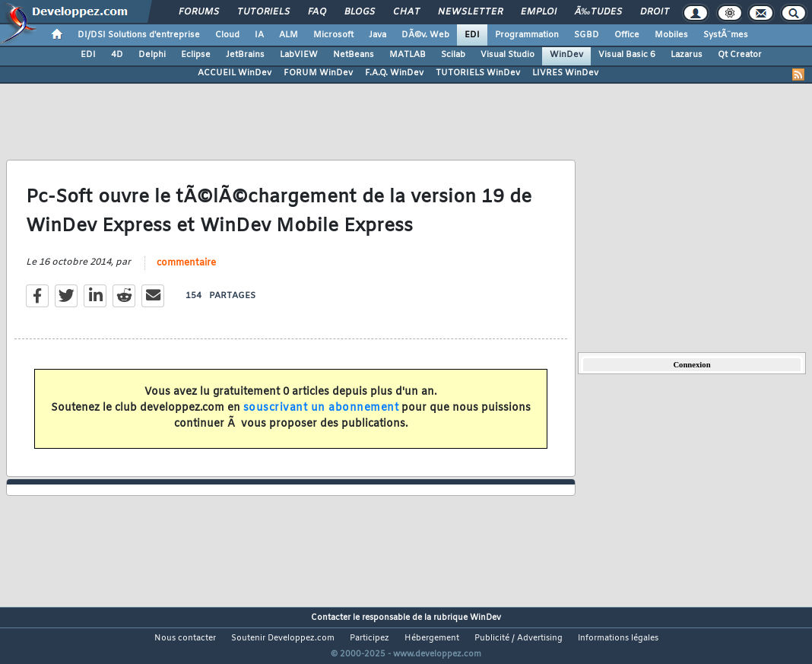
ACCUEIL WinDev (235, 73)
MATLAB (408, 55)
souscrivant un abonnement (321, 418)
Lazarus (687, 55)
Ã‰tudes (598, 12)
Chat (406, 12)
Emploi (539, 12)
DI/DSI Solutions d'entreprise (139, 35)
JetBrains (245, 55)
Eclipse (196, 55)
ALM (289, 35)
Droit (655, 12)
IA (259, 35)
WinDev (566, 55)
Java (377, 35)
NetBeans (354, 55)
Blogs (360, 12)
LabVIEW (299, 55)
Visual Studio (507, 55)
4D (117, 55)
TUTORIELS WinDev (478, 73)
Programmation (527, 35)
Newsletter (470, 12)
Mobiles (671, 35)
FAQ (317, 12)
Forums (199, 12)
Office (627, 35)
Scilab (453, 55)
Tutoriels (263, 12)
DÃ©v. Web (425, 35)
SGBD (587, 35)
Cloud (227, 35)
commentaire (186, 272)
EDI (472, 35)
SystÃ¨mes (726, 35)
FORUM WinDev (318, 73)
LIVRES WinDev (565, 73)
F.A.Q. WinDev (394, 73)
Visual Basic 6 (627, 55)
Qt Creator (740, 55)
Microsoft (333, 35)
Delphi (152, 55)
